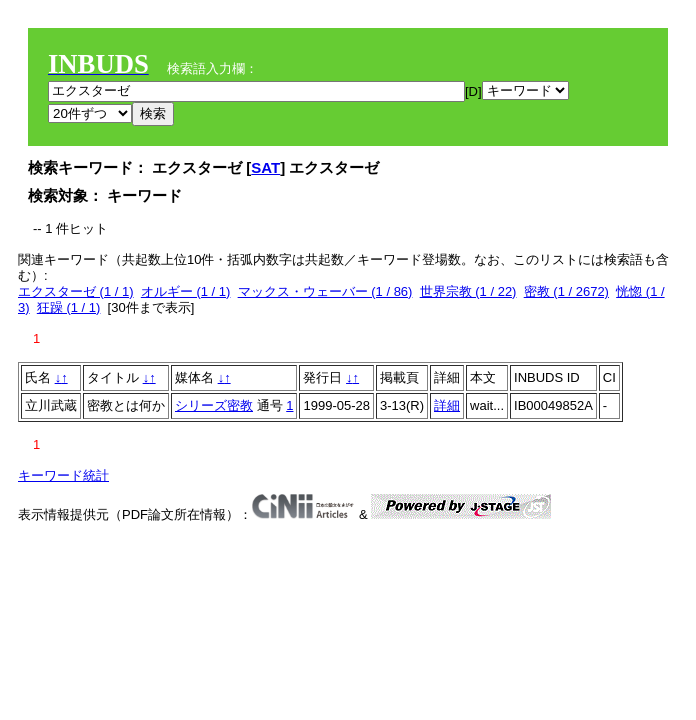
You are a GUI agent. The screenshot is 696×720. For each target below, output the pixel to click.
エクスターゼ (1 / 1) (76, 291)
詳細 (447, 405)
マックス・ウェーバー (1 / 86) (325, 291)
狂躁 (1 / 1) (69, 307)
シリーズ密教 (214, 405)
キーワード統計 (63, 475)
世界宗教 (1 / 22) (468, 291)
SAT (265, 167)
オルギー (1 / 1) (186, 291)
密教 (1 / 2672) (566, 291)
